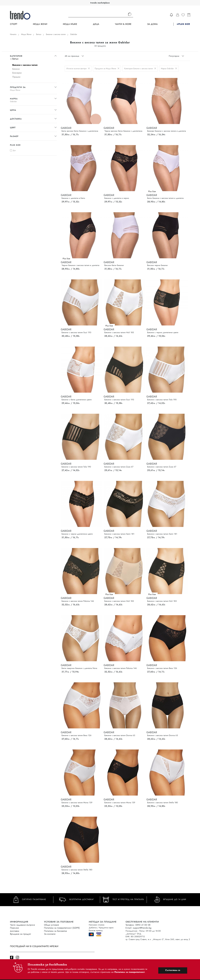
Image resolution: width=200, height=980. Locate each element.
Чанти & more (123, 24)
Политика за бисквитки (56, 931)
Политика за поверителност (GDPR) (62, 928)
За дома (152, 24)
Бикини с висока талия (56, 34)
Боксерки (17, 73)
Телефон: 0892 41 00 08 (138, 925)
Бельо (39, 34)
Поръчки (14, 928)
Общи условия (51, 925)
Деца (96, 24)
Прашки (16, 77)
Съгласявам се (173, 970)
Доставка (15, 931)
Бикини (16, 69)
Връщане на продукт (20, 934)
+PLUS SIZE (183, 24)
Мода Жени (40, 24)
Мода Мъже (70, 24)
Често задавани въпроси (22, 925)
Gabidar (74, 34)
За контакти (50, 934)
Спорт (14, 24)
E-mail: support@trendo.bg (138, 928)
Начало (13, 34)
